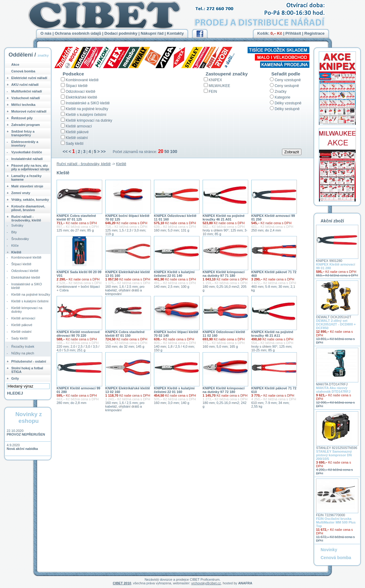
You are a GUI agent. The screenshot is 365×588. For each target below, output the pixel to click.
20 (161, 151)
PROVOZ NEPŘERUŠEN (26, 434)
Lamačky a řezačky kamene (26, 178)
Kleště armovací (79, 126)
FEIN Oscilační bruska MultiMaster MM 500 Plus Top (336, 522)
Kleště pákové (77, 132)
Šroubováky (20, 239)
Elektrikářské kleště (81, 97)
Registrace (315, 33)
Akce (15, 64)
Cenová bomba (23, 71)
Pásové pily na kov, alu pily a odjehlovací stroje (30, 167)
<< (65, 151)
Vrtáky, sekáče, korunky (30, 200)
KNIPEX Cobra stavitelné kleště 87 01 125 (76, 217)
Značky (281, 92)
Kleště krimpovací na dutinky (89, 120)
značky (43, 55)
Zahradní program (26, 125)
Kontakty (176, 33)
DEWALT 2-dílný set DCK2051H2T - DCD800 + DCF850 (336, 324)
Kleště (121, 164)
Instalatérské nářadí (27, 159)
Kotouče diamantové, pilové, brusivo (28, 208)
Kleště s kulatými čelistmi (86, 115)
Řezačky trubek (23, 346)
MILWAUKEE (219, 86)
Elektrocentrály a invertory (25, 144)
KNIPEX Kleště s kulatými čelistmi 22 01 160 (174, 390)
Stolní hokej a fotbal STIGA (27, 370)
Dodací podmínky (121, 33)
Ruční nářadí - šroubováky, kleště (84, 164)
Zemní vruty (21, 193)
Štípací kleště (77, 86)
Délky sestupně (287, 109)
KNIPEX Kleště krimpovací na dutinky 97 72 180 (224, 390)
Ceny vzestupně (288, 80)
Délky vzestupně (288, 103)
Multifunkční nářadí (27, 91)
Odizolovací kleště (80, 92)
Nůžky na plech (23, 353)
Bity (14, 232)
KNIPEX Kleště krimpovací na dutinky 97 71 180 (224, 274)
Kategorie (282, 97)
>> (103, 151)
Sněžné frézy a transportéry (23, 133)
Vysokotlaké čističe (27, 152)
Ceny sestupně (287, 86)
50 (167, 151)
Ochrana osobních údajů (78, 33)
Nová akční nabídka (22, 449)
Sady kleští (75, 144)
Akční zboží (332, 221)
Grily (15, 378)
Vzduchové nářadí (26, 98)
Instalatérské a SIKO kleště (88, 103)
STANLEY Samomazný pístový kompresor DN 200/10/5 (334, 455)
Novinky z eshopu (28, 418)
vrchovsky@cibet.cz (206, 583)
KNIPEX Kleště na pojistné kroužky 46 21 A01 (224, 217)
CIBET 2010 (122, 583)
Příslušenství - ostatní (29, 361)
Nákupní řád (152, 33)
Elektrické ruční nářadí (29, 78)
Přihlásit (293, 33)
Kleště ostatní (77, 138)
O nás (46, 33)
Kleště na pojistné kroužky (87, 109)
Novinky (329, 550)
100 (174, 151)
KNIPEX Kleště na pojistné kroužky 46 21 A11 (272, 334)
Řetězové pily (22, 118)
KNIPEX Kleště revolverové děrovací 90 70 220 (78, 334)
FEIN (213, 92)
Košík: (270, 33)
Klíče (15, 245)
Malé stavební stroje (27, 186)
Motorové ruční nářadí (29, 111)
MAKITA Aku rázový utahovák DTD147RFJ (333, 390)
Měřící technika (23, 105)
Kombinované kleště (82, 80)
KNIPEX (215, 80)
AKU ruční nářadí (25, 85)
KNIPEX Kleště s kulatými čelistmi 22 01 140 (174, 274)
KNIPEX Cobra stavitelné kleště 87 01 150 (125, 334)
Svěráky (17, 225)
